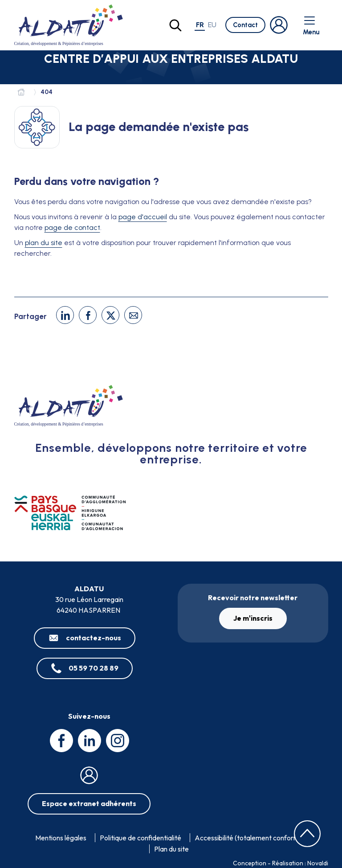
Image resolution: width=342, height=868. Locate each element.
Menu (311, 25)
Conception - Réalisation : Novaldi (281, 863)
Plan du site (171, 849)
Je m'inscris (253, 618)
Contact (245, 25)
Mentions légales (61, 838)
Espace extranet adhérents (89, 803)
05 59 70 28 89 (94, 668)
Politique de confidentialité (140, 838)
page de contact (72, 227)
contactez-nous (94, 638)
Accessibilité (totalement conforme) (250, 838)
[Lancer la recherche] (175, 25)
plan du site (44, 243)
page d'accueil (143, 217)
